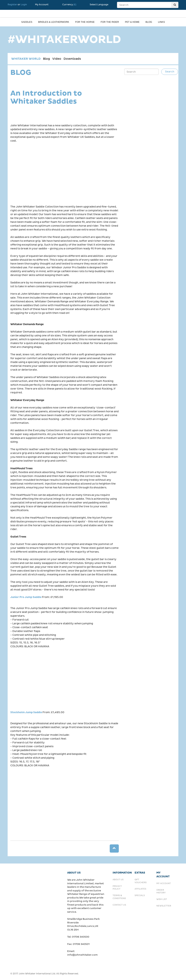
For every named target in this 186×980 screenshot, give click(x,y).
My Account (42, 5)
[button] (114, 848)
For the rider (110, 22)
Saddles (27, 22)
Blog (149, 22)
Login (24, 5)
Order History (161, 891)
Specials (140, 895)
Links (161, 22)
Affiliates (140, 889)
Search (170, 72)
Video (57, 59)
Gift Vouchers (141, 881)
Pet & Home (132, 22)
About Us (118, 880)
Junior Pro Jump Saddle (26, 597)
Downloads (72, 59)
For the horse (85, 22)
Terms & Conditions (119, 897)
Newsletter (164, 906)
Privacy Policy (117, 888)
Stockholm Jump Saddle (26, 712)
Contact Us (119, 905)
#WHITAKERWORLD (64, 40)
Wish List (162, 899)
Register (12, 5)
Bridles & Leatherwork (54, 22)
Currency (69, 5)
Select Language (99, 5)
